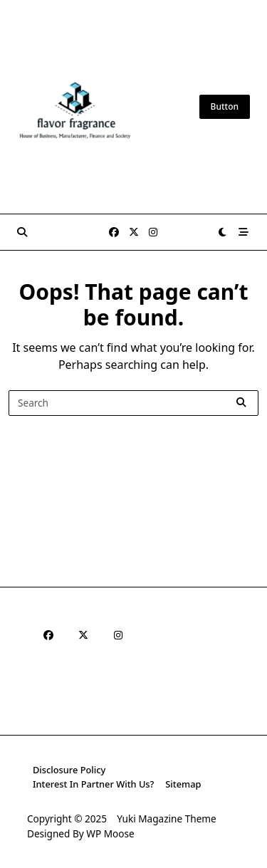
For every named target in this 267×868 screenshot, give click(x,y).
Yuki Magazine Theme (166, 819)
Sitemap (183, 784)
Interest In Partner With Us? (93, 784)
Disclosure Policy (69, 770)
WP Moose (110, 833)
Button (225, 106)
